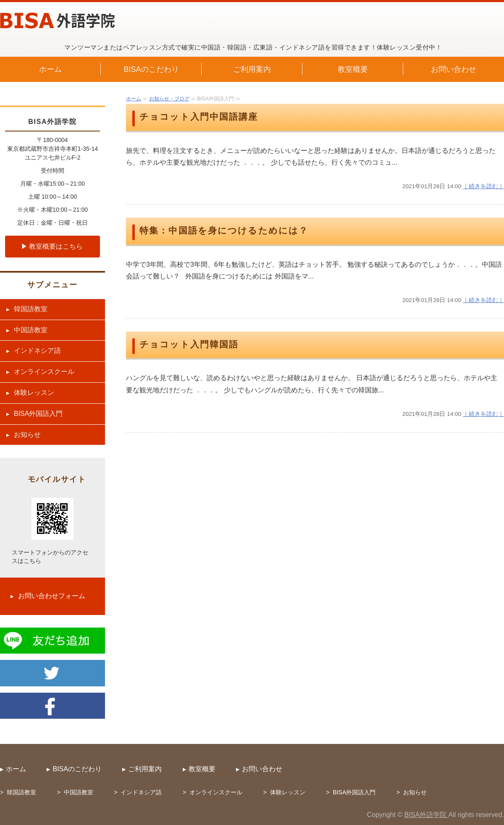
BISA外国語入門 (38, 414)
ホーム (50, 69)
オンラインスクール (44, 372)
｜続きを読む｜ (483, 186)
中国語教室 (31, 330)
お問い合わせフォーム (52, 596)
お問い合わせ (454, 69)
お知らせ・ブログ (169, 99)
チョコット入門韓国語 (189, 344)
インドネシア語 (37, 351)
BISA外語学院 (427, 815)
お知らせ (27, 435)
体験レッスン (34, 393)
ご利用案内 (252, 69)
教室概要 (353, 69)
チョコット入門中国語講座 (199, 117)
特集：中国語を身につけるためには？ (224, 231)
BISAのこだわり (151, 69)
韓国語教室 (31, 309)
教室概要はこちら (56, 246)
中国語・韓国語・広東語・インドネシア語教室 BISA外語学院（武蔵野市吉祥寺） (57, 21)
